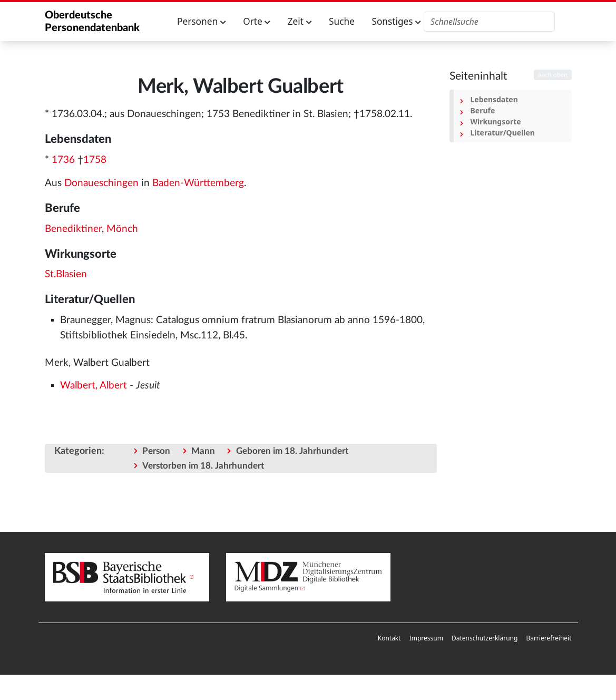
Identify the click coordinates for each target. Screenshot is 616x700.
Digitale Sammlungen (267, 588)
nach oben (553, 75)
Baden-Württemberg (198, 183)
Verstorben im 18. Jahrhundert (203, 466)
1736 (63, 160)
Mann (203, 451)
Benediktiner (73, 229)
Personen (202, 21)
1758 (95, 160)
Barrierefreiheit (549, 638)
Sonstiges (396, 21)
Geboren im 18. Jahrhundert (292, 451)
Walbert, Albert (94, 386)
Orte (257, 21)
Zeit (300, 21)
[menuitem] (389, 638)
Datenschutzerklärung (485, 638)
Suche (342, 21)
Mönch (122, 229)
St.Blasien (66, 274)
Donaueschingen (101, 183)
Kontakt (389, 638)
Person (156, 451)
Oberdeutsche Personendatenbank (92, 22)
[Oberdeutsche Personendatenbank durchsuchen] (489, 22)
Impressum (426, 638)
